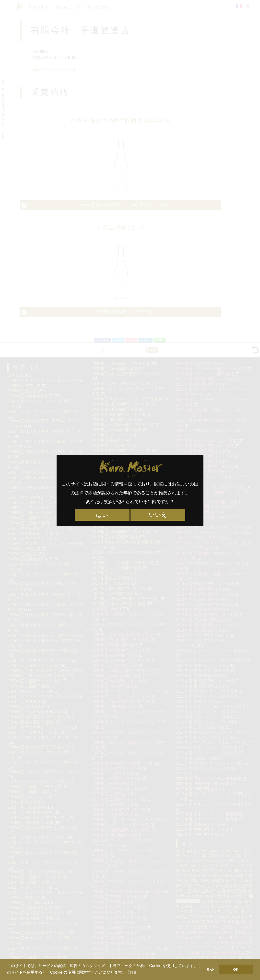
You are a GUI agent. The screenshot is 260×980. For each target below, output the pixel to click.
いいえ (158, 515)
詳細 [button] (132, 972)
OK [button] (236, 969)
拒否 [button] (210, 969)
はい (102, 515)
